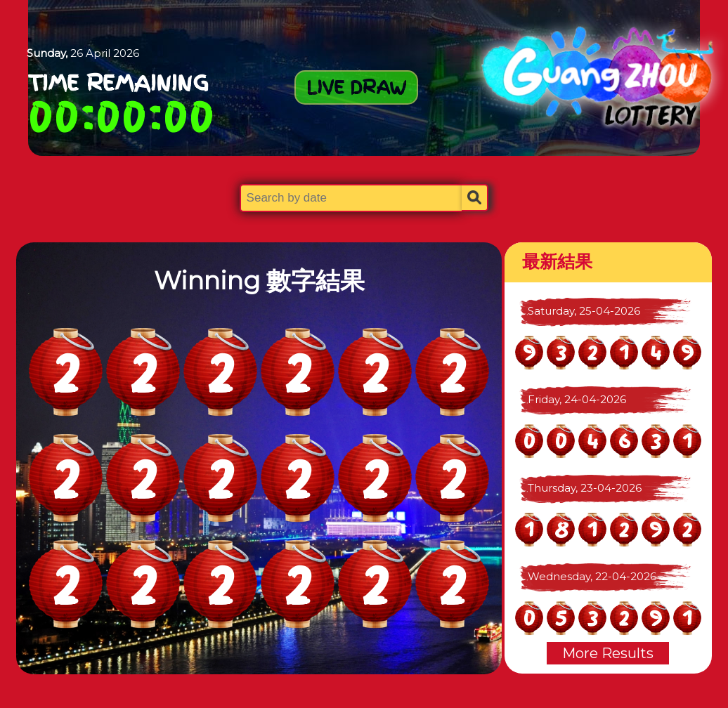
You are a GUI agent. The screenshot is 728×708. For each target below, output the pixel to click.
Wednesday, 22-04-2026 (592, 576)
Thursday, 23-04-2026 (585, 488)
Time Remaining (118, 83)
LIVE (356, 87)
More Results (608, 653)
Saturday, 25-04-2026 (584, 311)
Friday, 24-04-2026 (577, 399)
